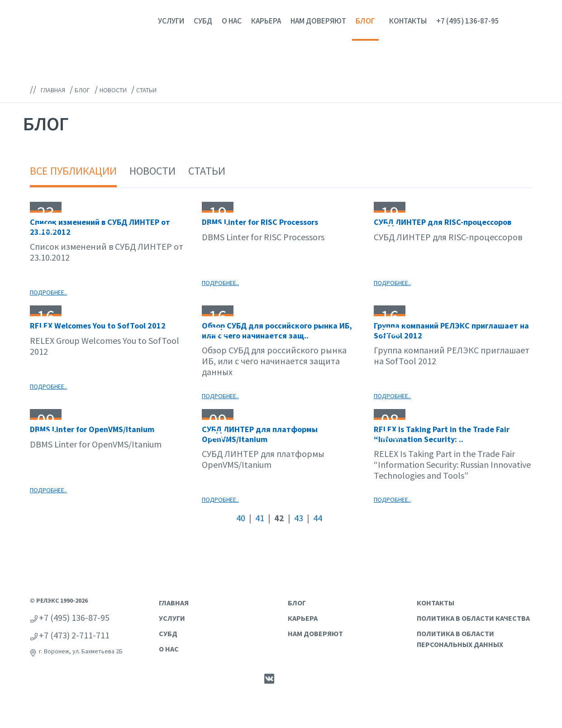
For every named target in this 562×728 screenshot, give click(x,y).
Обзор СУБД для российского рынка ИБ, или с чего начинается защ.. (277, 331)
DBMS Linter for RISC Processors (260, 222)
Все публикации (73, 171)
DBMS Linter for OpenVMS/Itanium (92, 429)
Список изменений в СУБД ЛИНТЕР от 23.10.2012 (100, 227)
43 (299, 518)
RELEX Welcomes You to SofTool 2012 (98, 326)
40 (241, 518)
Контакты (408, 21)
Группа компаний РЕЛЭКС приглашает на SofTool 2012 (451, 331)
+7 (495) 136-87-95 (468, 21)
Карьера (266, 21)
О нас (232, 21)
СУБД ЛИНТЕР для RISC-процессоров (443, 222)
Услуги (171, 21)
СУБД (203, 21)
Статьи (207, 171)
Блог (365, 21)
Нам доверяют (318, 21)
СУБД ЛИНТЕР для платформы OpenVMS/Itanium (260, 434)
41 (260, 518)
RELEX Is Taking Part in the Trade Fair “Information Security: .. (442, 434)
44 (318, 518)
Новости (152, 171)
